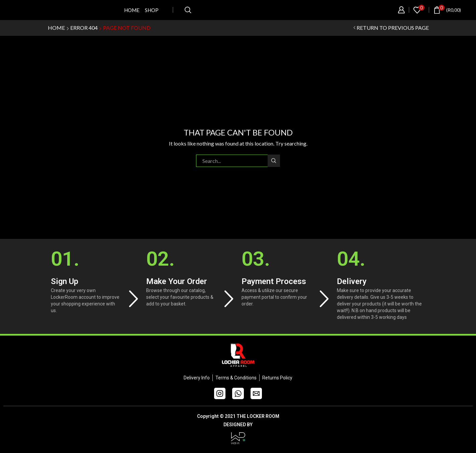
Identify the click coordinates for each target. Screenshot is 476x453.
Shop (152, 10)
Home (132, 10)
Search (274, 161)
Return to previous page (393, 28)
